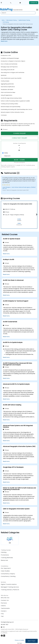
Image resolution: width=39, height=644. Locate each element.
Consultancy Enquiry (8, 574)
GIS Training (6, 22)
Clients (3, 606)
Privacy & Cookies (19, 640)
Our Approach (6, 568)
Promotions (5, 555)
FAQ (2, 614)
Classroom (7, 156)
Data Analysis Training (12, 20)
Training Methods (7, 558)
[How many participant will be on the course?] (19, 148)
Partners (4, 603)
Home (3, 20)
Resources (4, 560)
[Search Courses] (18, 13)
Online (6, 153)
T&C (2, 616)
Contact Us (34, 3)
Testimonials (5, 608)
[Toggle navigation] (37, 10)
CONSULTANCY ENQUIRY (19, 138)
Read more (4, 41)
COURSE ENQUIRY (20, 133)
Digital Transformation (9, 584)
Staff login (20, 643)
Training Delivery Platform (10, 590)
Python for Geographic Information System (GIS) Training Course (18, 24)
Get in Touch (32, 641)
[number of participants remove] (19, 145)
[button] (36, 214)
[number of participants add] (19, 150)
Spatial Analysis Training (24, 20)
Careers (4, 611)
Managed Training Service (10, 587)
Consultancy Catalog (8, 576)
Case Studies (5, 571)
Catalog (4, 552)
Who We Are (5, 598)
